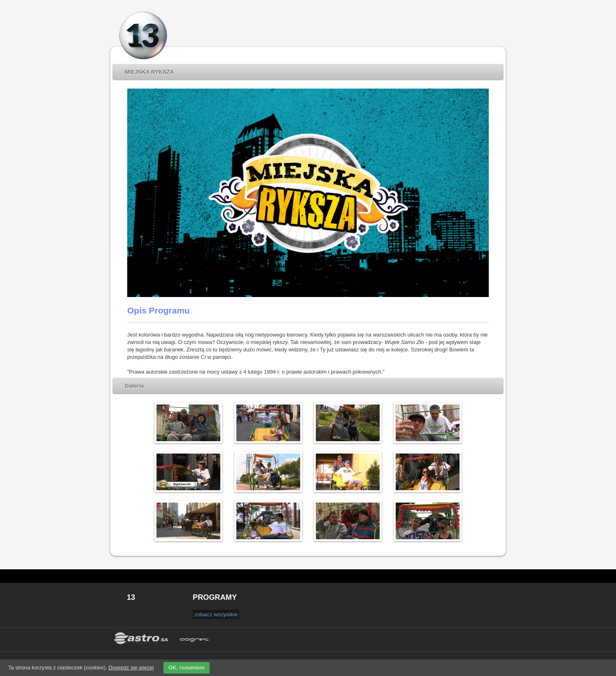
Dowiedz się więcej (131, 668)
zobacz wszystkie (216, 614)
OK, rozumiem (187, 668)
